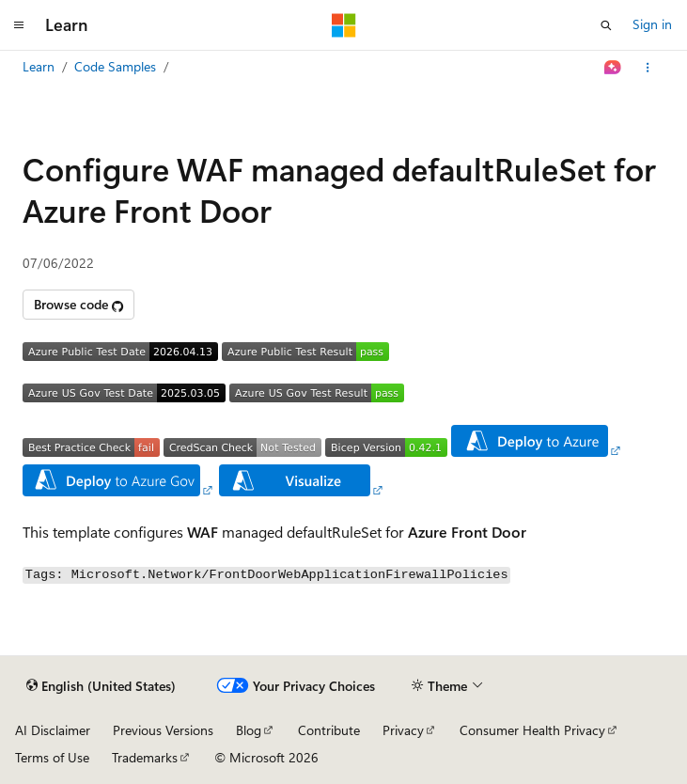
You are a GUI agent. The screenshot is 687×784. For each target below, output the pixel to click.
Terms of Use (52, 757)
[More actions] (648, 68)
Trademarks (145, 757)
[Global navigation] (19, 25)
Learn (39, 66)
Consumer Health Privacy (532, 730)
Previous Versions (163, 730)
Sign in (652, 24)
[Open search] (606, 25)
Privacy (403, 730)
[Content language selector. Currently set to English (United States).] (101, 686)
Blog (249, 730)
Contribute (329, 730)
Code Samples (115, 66)
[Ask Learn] (613, 68)
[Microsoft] (344, 25)
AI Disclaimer (53, 730)
